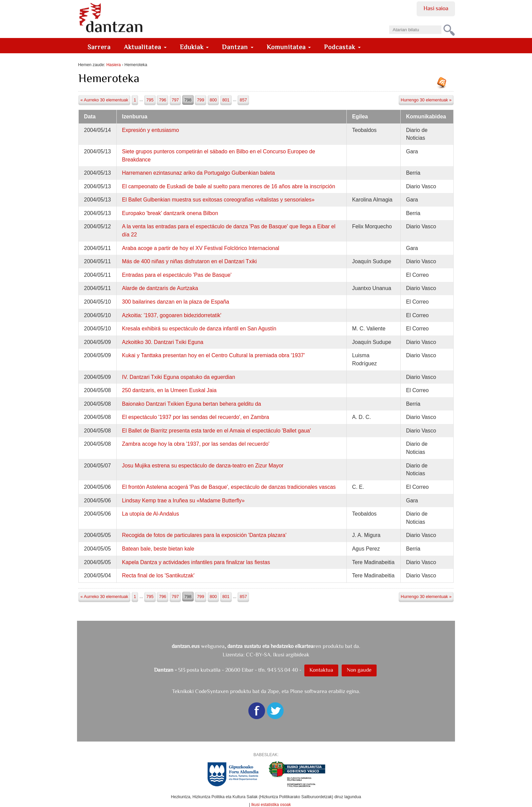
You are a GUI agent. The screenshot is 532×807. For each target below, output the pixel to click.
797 (175, 100)
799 (201, 100)
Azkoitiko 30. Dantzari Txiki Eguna (163, 342)
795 (150, 100)
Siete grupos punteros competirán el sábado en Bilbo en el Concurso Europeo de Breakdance (218, 156)
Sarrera (99, 47)
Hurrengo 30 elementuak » (426, 100)
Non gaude (359, 670)
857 (243, 100)
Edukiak (194, 47)
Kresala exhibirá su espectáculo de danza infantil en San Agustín (199, 329)
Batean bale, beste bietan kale (158, 549)
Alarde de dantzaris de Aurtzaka (160, 288)
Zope (273, 691)
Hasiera (113, 65)
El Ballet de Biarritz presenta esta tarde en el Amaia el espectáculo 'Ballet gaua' (216, 431)
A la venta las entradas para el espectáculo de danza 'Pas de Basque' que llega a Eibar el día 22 (229, 230)
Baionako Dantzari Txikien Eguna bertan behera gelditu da (191, 404)
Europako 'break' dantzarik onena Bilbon (170, 213)
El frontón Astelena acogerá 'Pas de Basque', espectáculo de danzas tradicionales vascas (229, 487)
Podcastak (342, 47)
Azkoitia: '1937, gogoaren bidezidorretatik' (172, 315)
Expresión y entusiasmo (150, 130)
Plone (297, 691)
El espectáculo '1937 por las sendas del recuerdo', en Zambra (195, 417)
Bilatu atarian (389, 23)
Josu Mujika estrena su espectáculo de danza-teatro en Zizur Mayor (203, 466)
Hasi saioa (436, 8)
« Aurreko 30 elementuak (104, 100)
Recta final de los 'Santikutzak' (158, 575)
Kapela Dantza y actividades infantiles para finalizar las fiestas (196, 562)
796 (163, 100)
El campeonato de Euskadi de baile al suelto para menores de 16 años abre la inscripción (228, 186)
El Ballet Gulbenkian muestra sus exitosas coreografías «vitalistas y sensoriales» (218, 200)
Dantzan (238, 47)
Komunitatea (289, 47)
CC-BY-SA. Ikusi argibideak (278, 655)
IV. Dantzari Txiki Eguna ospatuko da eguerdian (178, 377)
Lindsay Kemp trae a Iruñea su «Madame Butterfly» (183, 501)
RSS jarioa (443, 85)
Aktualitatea (145, 47)
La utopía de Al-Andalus (150, 514)
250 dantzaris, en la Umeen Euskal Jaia (169, 390)
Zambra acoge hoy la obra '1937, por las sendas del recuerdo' (196, 444)
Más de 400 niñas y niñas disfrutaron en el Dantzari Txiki (189, 261)
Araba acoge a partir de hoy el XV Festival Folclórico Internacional (201, 248)
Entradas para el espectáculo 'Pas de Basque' (177, 275)
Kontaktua (321, 670)
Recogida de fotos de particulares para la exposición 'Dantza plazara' (204, 535)
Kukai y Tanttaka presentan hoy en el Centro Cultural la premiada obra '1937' (213, 355)
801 (226, 100)
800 (213, 100)
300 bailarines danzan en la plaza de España (175, 302)
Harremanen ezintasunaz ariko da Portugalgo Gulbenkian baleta (198, 173)
